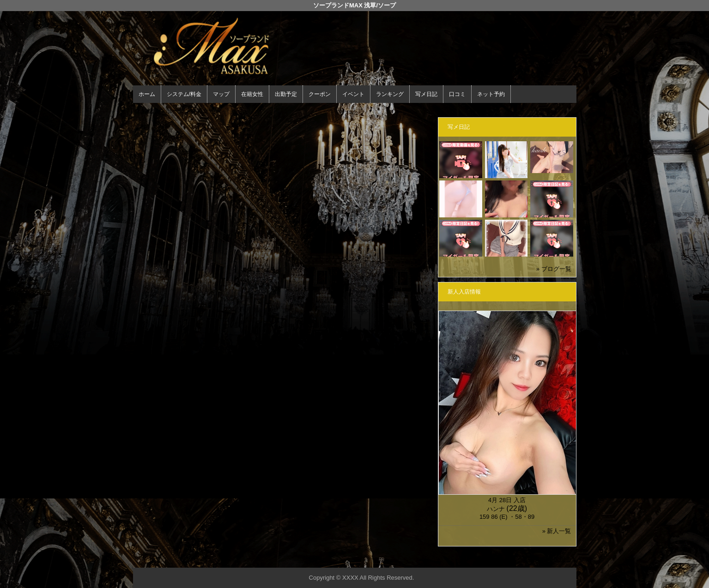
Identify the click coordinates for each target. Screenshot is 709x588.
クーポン (320, 94)
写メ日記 (426, 94)
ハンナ (496, 509)
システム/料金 (184, 94)
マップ (221, 94)
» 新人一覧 (557, 531)
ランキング (390, 94)
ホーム (147, 94)
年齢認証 (147, 111)
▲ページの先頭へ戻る (542, 559)
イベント (353, 94)
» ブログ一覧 (554, 269)
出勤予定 (286, 94)
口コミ (457, 94)
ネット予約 (491, 94)
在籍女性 (252, 94)
